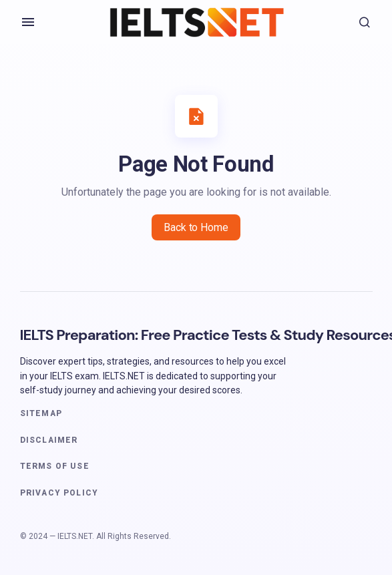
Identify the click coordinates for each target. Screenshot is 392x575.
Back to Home (196, 227)
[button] (28, 22)
